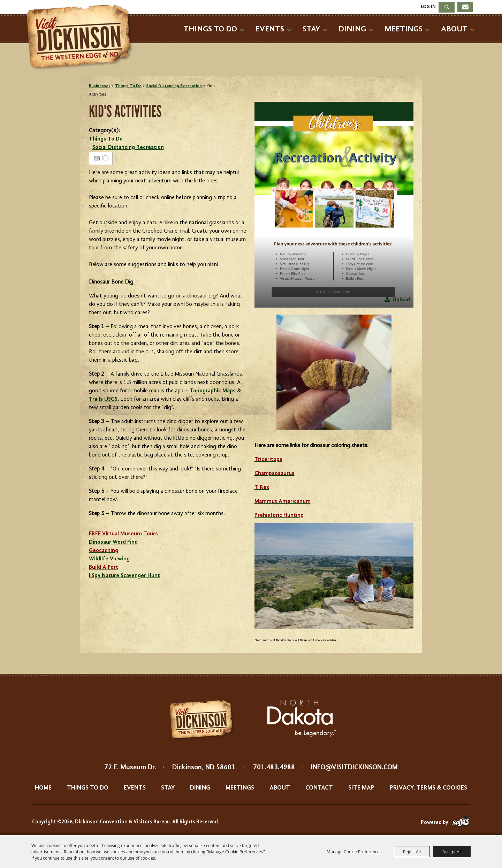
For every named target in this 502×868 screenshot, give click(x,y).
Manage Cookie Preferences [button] (354, 852)
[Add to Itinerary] (106, 158)
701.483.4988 (274, 768)
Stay (311, 29)
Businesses (100, 86)
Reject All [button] (412, 852)
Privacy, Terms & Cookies (428, 788)
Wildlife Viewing (109, 559)
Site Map (361, 788)
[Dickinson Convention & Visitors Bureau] (82, 37)
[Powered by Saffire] (461, 823)
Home (43, 788)
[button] (334, 205)
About (454, 29)
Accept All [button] (452, 852)
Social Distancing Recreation (174, 86)
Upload (401, 300)
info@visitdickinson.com (354, 768)
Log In (428, 7)
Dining (352, 29)
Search (447, 7)
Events (270, 29)
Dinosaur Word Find (113, 542)
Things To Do (210, 29)
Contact (319, 788)
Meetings (404, 29)
